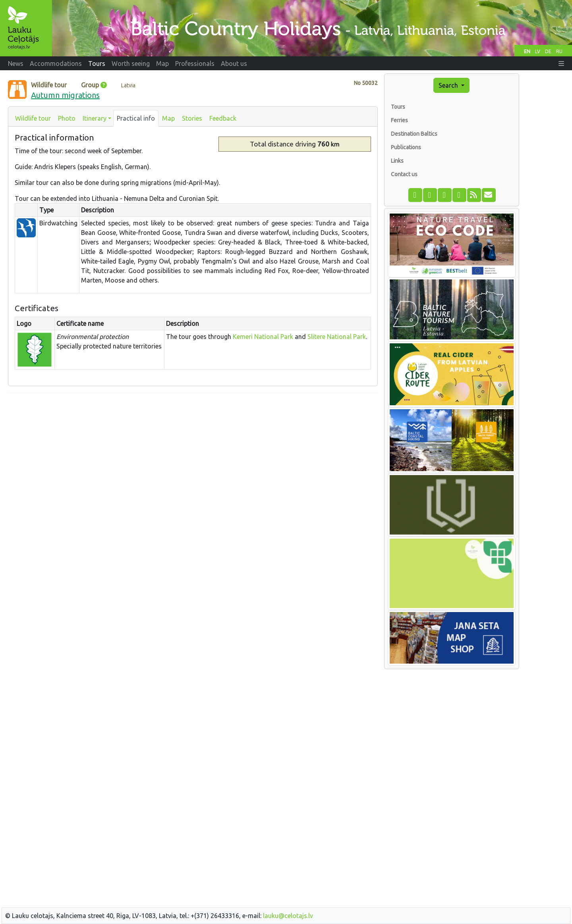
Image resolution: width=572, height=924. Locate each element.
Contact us (404, 174)
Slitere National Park (337, 337)
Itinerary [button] (95, 118)
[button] (561, 64)
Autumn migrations (65, 95)
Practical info (136, 118)
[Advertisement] (193, 455)
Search (449, 85)
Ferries (399, 120)
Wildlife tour (33, 118)
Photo (67, 118)
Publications (406, 147)
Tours (398, 107)
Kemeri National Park (263, 337)
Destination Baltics (414, 134)
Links (397, 161)
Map (168, 118)
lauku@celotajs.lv (288, 916)
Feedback (223, 118)
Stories (192, 118)
